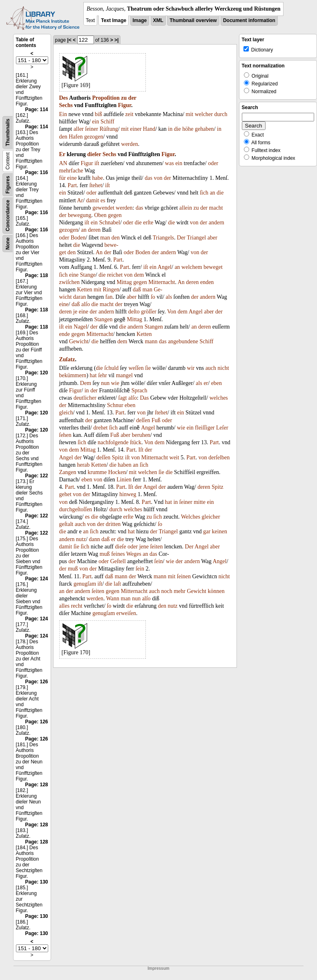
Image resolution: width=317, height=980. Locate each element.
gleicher (211, 517)
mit (190, 114)
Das (144, 398)
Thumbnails (8, 132)
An (99, 252)
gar (207, 531)
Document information (249, 20)
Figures (8, 185)
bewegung (80, 215)
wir (191, 368)
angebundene (183, 341)
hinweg (128, 494)
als (169, 297)
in (170, 129)
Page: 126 (36, 682)
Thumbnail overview (193, 20)
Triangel (196, 238)
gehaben (204, 129)
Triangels (163, 238)
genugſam (85, 584)
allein (186, 208)
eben (217, 383)
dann (95, 539)
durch (221, 114)
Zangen (68, 472)
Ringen (111, 290)
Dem (86, 383)
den (63, 137)
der (132, 98)
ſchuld (111, 368)
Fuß (156, 420)
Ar (80, 200)
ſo (153, 297)
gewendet (103, 208)
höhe (188, 129)
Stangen (103, 319)
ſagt (123, 398)
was (170, 163)
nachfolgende (113, 442)
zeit (129, 114)
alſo (86, 304)
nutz (81, 539)
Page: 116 (36, 172)
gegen (115, 215)
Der (181, 238)
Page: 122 (36, 476)
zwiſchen (70, 282)
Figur (125, 105)
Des (64, 98)
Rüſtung (109, 129)
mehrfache (71, 171)
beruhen (141, 435)
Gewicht (79, 341)
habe (98, 178)
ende (65, 334)
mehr (180, 591)
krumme (97, 472)
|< (69, 40)
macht (216, 208)
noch (167, 591)
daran (79, 297)
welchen (148, 472)
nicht (223, 368)
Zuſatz (67, 359)
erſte (148, 223)
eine (72, 178)
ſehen (65, 435)
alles (65, 606)
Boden (78, 238)
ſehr (103, 375)
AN (63, 163)
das (148, 178)
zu (124, 98)
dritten (113, 524)
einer (136, 129)
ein (95, 122)
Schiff (107, 122)
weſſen (136, 368)
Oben (100, 215)
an (213, 193)
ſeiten (156, 547)
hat (93, 375)
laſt (117, 584)
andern (217, 223)
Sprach (140, 390)
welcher (204, 114)
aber (212, 238)
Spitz (118, 458)
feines (118, 554)
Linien (124, 480)
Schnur (115, 405)
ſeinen (184, 576)
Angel (165, 267)
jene (144, 547)
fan (109, 297)
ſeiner (92, 129)
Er (62, 154)
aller (79, 129)
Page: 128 (36, 785)
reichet (115, 275)
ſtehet (96, 185)
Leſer (222, 428)
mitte (200, 502)
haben (124, 465)
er (206, 383)
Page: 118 (36, 275)
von (158, 178)
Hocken (117, 472)
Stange (88, 275)
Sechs (66, 105)
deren (94, 230)
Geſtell (118, 561)
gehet (65, 494)
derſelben (219, 458)
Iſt (141, 450)
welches (219, 398)
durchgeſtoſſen (76, 509)
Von (172, 312)
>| (116, 40)
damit (93, 200)
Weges (134, 554)
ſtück (136, 442)
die (177, 129)
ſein (159, 561)
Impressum (158, 968)
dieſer (94, 154)
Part (73, 185)
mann (151, 341)
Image (140, 20)
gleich (66, 413)
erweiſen (126, 613)
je (75, 312)
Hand (149, 129)
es (103, 200)
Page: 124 (36, 579)
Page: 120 (36, 373)
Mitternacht (162, 282)
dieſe (121, 547)
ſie (148, 368)
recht (77, 606)
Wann (113, 599)
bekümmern (73, 375)
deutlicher (85, 398)
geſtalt (66, 524)
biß (98, 114)
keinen (220, 531)
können (216, 591)
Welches (191, 517)
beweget (213, 267)
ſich (204, 193)
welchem (192, 267)
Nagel (80, 327)
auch (211, 368)
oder (213, 163)
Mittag (124, 282)
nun (105, 383)
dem (139, 275)
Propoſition (106, 98)
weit (174, 458)
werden (130, 144)
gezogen (94, 137)
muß (105, 554)
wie (115, 383)
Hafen (76, 137)
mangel (124, 375)
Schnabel (110, 223)
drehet (101, 428)
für (63, 178)
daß (137, 290)
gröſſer (148, 312)
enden (207, 282)
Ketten (84, 290)
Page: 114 (36, 110)
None (8, 244)
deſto (134, 312)
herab (83, 465)
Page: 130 (36, 882)
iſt (97, 163)
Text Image (114, 20)
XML (158, 20)
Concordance (8, 216)
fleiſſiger (205, 428)
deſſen (143, 420)
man (105, 238)
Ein (63, 114)
